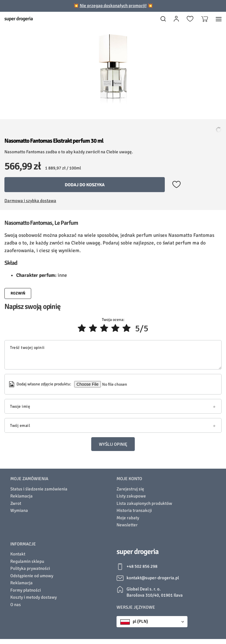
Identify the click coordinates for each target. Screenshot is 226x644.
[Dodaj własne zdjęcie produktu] (114, 384)
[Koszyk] (205, 19)
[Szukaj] (163, 19)
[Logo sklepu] (19, 19)
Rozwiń (18, 293)
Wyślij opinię (113, 444)
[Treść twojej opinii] (113, 355)
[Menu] (219, 19)
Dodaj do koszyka (85, 185)
